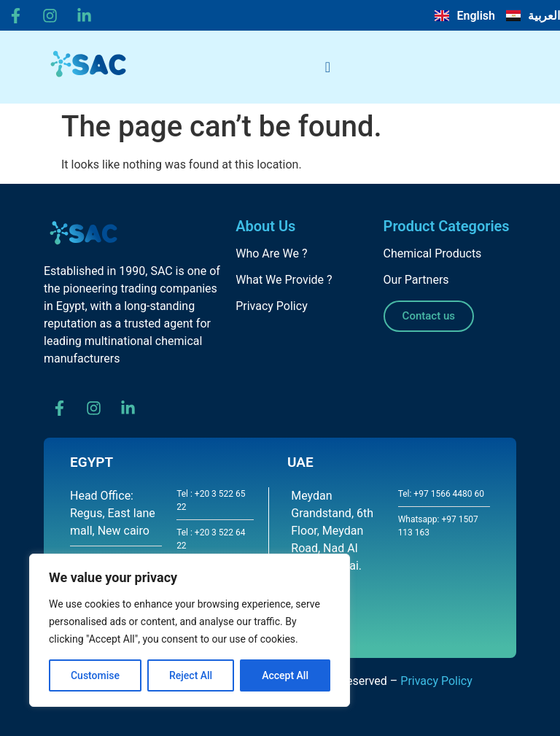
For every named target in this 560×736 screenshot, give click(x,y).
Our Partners (416, 280)
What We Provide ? (284, 280)
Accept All (285, 675)
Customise (95, 675)
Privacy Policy (272, 306)
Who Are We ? (271, 253)
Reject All (191, 675)
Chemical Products (433, 253)
